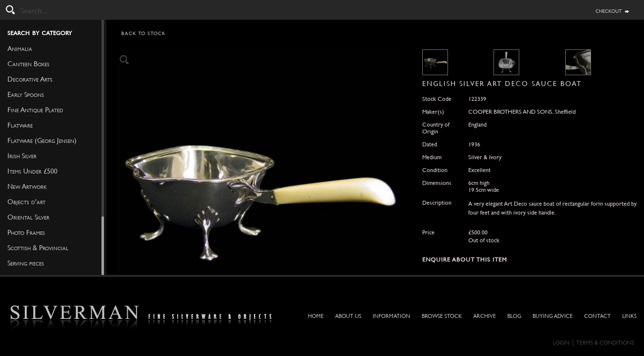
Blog (514, 316)
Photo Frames (26, 232)
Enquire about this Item (465, 260)
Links (629, 316)
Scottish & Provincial (38, 248)
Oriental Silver (28, 217)
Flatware (20, 125)
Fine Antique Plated (35, 110)
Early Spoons (26, 94)
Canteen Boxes (28, 64)
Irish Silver (22, 156)
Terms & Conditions (605, 343)
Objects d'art (26, 202)
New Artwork (27, 186)
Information (392, 316)
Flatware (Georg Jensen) (42, 140)
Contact (597, 316)
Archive (485, 316)
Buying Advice (553, 316)
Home (316, 316)
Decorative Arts (30, 79)
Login (561, 343)
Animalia (20, 48)
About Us (348, 316)
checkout (609, 10)
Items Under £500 (32, 171)
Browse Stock (442, 316)
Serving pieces (26, 263)
